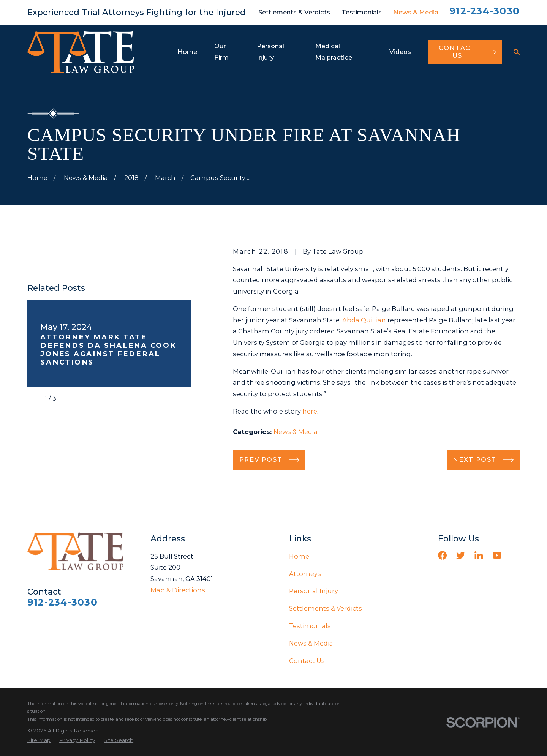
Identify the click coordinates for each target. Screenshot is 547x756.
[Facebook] (442, 555)
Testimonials (362, 12)
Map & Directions (178, 590)
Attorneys (305, 574)
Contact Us (307, 661)
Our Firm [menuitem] (221, 52)
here (310, 411)
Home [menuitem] (187, 52)
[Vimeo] (515, 555)
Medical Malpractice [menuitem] (334, 52)
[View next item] (68, 399)
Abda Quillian (364, 320)
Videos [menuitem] (400, 52)
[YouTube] (497, 555)
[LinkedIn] (479, 555)
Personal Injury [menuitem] (270, 52)
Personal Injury (314, 591)
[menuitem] (39, 740)
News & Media (416, 12)
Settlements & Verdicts (294, 12)
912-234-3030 (485, 11)
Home (299, 556)
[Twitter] (461, 555)
